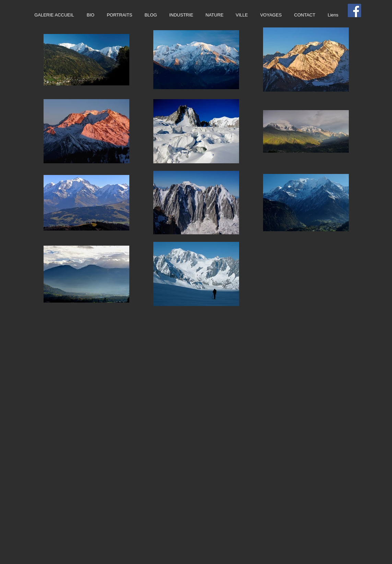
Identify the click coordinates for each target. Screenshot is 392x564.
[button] (181, 15)
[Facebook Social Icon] (354, 10)
